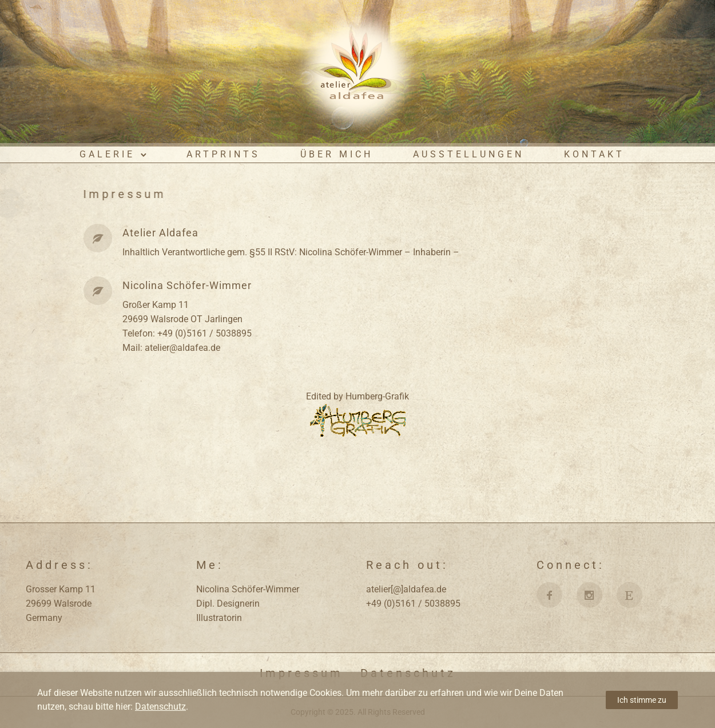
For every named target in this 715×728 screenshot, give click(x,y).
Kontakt (594, 154)
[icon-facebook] (552, 595)
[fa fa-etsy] (629, 595)
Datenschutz (160, 707)
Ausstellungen (468, 154)
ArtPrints (223, 154)
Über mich (337, 154)
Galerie (107, 154)
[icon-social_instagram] (592, 595)
